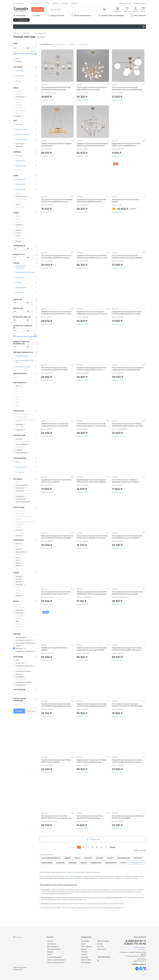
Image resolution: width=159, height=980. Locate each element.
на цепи (110, 858)
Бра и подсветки (53, 946)
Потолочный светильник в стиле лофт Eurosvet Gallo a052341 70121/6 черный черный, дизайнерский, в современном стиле (92, 425)
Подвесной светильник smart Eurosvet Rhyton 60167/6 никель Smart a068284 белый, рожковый (91, 481)
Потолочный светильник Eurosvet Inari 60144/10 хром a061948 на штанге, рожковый (91, 201)
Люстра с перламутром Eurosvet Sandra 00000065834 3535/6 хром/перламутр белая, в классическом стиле (92, 593)
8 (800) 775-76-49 (135, 944)
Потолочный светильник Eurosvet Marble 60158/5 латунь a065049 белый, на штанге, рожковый (57, 201)
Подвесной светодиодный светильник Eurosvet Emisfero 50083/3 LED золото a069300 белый (127, 649)
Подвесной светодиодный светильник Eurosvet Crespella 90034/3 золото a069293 (91, 369)
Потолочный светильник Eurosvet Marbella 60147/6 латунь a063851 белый (127, 88)
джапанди (72, 863)
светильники (69, 876)
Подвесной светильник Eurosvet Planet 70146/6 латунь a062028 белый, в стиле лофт (92, 257)
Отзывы (100, 944)
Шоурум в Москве (57, 15)
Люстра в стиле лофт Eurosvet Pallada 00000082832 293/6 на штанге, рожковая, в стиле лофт (128, 425)
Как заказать (86, 962)
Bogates (44, 140)
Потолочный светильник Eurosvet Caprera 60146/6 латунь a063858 (128, 817)
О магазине (85, 941)
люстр (74, 872)
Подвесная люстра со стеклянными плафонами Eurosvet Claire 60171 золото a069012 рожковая (92, 313)
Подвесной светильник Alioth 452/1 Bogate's (125, 201)
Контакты (101, 946)
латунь (77, 858)
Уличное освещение (54, 957)
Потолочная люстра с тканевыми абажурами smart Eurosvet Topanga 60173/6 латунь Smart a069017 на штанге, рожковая (127, 481)
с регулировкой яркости (51, 858)
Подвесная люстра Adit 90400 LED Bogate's (54, 649)
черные (83, 863)
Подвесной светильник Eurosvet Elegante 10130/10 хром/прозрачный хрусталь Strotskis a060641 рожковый (92, 145)
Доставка (85, 957)
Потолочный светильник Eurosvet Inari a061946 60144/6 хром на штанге (56, 88)
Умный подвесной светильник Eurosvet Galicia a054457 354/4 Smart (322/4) (56, 593)
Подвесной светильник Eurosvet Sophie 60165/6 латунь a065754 (56, 481)
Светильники (52, 944)
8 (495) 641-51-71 (140, 3)
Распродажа (21, 15)
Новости (84, 954)
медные (67, 858)
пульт (112, 890)
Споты (49, 954)
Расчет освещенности (83, 15)
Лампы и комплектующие (56, 960)
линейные (88, 858)
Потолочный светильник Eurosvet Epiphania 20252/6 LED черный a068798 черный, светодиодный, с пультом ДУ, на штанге (127, 257)
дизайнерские (111, 863)
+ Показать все (137, 863)
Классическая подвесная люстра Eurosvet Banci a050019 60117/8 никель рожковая (57, 537)
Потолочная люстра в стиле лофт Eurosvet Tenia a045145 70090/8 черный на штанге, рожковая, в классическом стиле (128, 705)
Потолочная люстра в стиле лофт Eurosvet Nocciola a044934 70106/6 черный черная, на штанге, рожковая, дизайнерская (55, 369)
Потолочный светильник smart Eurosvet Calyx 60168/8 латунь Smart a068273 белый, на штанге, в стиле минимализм (127, 537)
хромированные (124, 858)
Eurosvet (44, 84)
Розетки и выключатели (55, 962)
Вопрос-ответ (86, 960)
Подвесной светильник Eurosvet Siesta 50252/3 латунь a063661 (56, 761)
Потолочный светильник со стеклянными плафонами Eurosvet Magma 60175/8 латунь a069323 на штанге (128, 369)
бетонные (138, 858)
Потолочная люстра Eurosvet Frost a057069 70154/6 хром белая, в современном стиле (90, 817)
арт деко (100, 858)
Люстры (50, 941)
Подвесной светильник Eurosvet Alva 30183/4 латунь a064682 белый (126, 145)
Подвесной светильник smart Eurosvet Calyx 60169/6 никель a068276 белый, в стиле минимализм (56, 705)
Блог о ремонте (140, 15)
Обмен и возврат (103, 941)
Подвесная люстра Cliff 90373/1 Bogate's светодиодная (56, 145)
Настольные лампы (54, 949)
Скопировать (142, 949)
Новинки (84, 952)
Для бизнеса (23, 20)
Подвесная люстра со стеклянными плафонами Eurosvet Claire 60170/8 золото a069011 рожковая (55, 425)
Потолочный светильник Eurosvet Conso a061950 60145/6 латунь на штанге (127, 593)
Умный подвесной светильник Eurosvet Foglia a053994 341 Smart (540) (92, 88)
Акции (38, 15)
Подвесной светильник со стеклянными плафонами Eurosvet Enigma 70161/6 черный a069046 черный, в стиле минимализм (92, 649)
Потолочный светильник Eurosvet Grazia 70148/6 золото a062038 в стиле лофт (92, 537)
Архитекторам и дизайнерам (113, 15)
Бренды (84, 949)
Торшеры (50, 952)
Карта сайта (102, 949)
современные (96, 863)
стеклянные (125, 863)
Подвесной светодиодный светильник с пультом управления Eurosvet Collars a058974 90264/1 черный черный (127, 313)
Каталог (39, 9)
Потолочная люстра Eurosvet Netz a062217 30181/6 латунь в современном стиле (56, 817)
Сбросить (31, 711)
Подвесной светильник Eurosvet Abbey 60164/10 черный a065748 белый (92, 761)
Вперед (113, 847)
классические (47, 863)
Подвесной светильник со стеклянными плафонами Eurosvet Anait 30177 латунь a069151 (56, 313)
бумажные (60, 863)
